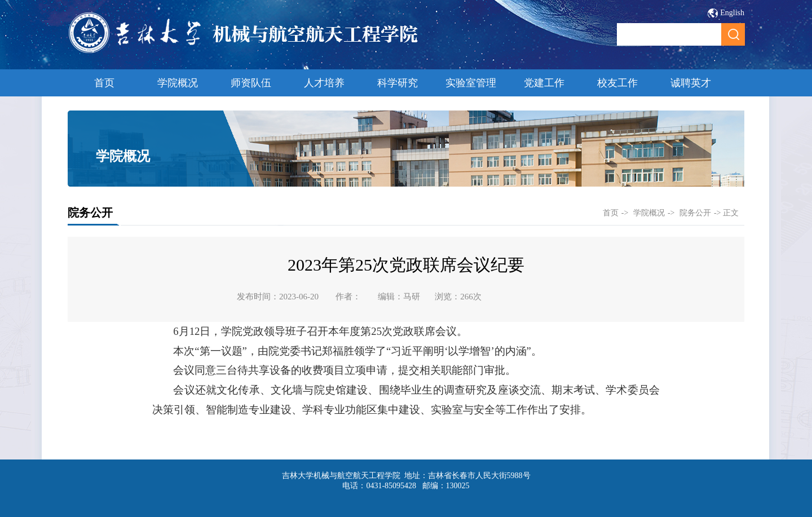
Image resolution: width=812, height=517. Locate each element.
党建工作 (544, 83)
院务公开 (695, 213)
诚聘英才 (691, 83)
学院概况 (178, 83)
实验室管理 (471, 83)
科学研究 (398, 83)
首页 (104, 83)
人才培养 (324, 83)
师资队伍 (251, 83)
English (732, 13)
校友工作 (617, 83)
